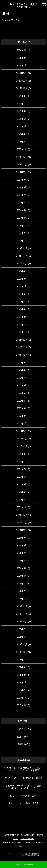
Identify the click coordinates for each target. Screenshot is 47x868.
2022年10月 (22, 355)
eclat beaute (28, 835)
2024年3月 (22, 226)
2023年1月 (22, 332)
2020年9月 (22, 538)
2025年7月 (22, 104)
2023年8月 (22, 279)
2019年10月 (22, 622)
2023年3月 (22, 317)
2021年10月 (22, 446)
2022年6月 (22, 385)
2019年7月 (22, 629)
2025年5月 (22, 119)
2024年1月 (22, 241)
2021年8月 (22, 462)
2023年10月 (22, 264)
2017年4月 (22, 705)
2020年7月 (22, 553)
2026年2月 (22, 65)
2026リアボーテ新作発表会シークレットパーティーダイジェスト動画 (24, 769)
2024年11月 (22, 165)
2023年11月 (22, 256)
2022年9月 (22, 363)
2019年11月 (22, 614)
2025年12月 (22, 73)
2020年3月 (22, 584)
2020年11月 (22, 523)
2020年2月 (22, 591)
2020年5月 (22, 568)
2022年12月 (22, 340)
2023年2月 (22, 325)
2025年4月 (22, 126)
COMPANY (29, 843)
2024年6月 (22, 203)
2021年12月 (22, 431)
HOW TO (40, 835)
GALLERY (18, 846)
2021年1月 (22, 507)
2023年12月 (22, 248)
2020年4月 (22, 576)
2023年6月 (22, 294)
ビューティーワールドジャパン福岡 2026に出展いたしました (24, 787)
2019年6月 (22, 637)
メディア (21, 729)
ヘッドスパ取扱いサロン (13, 843)
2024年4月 (22, 218)
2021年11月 (22, 439)
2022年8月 (22, 370)
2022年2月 (22, 416)
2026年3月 (22, 58)
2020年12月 (22, 515)
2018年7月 (22, 660)
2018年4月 (22, 667)
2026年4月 (22, 50)
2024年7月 (22, 195)
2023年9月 (22, 271)
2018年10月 (22, 652)
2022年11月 (22, 347)
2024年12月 (22, 157)
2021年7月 (22, 469)
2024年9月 (22, 180)
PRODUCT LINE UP (11, 835)
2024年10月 (22, 172)
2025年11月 (22, 81)
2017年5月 (22, 698)
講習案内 (21, 744)
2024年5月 (22, 210)
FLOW (16, 839)
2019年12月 (22, 606)
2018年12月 (22, 644)
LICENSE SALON (27, 839)
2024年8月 (22, 187)
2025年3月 (22, 134)
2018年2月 (22, 682)
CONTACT (29, 846)
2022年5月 (22, 393)
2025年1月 (22, 149)
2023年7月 (22, 286)
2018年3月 (22, 675)
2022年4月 (22, 401)
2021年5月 (22, 484)
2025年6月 (22, 111)
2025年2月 (22, 142)
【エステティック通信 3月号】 (23, 796)
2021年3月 (22, 500)
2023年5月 (22, 302)
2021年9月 (22, 454)
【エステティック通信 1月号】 (24, 803)
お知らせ (21, 737)
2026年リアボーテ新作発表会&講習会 (23, 778)
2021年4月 (22, 492)
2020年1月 (22, 599)
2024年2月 (22, 233)
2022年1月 (22, 424)
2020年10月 (22, 530)
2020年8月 (22, 545)
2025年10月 (22, 88)
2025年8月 (22, 96)
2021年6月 (22, 477)
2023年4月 (22, 309)
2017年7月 (22, 690)
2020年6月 (22, 561)
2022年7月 (22, 378)
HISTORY (40, 843)
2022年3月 (22, 408)
